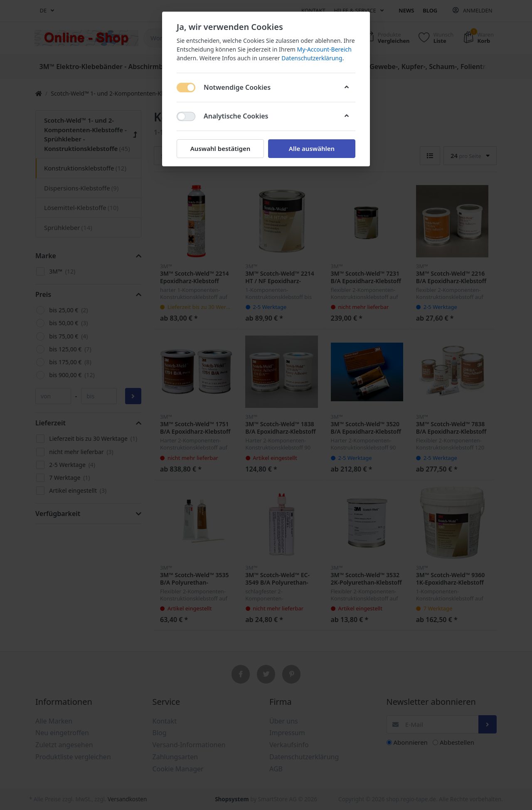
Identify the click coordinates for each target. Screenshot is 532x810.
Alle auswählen (312, 148)
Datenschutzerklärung (312, 58)
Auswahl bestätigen (220, 148)
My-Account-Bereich (324, 49)
